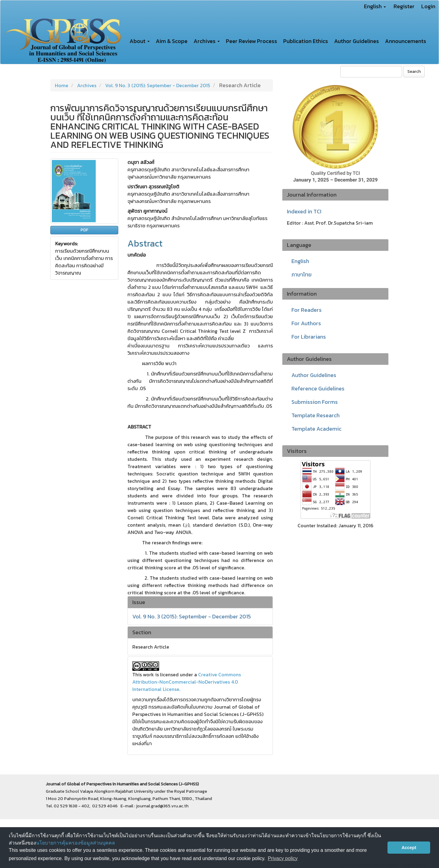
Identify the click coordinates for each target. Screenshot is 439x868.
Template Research (316, 415)
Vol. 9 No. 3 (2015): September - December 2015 (158, 85)
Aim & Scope (172, 41)
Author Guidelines (357, 41)
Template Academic (316, 429)
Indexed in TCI (304, 212)
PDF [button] (84, 230)
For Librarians (309, 337)
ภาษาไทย (302, 274)
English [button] (375, 6)
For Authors (306, 323)
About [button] (140, 41)
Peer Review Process (252, 41)
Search (414, 71)
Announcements (406, 41)
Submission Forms (315, 402)
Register (404, 6)
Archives (87, 85)
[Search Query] (371, 72)
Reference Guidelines (318, 388)
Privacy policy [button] (283, 858)
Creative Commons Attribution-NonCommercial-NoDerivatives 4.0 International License (187, 682)
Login (428, 6)
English (300, 261)
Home (62, 85)
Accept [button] (409, 848)
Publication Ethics (306, 41)
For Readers (307, 310)
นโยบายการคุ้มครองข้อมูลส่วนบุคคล (75, 843)
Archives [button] (207, 41)
